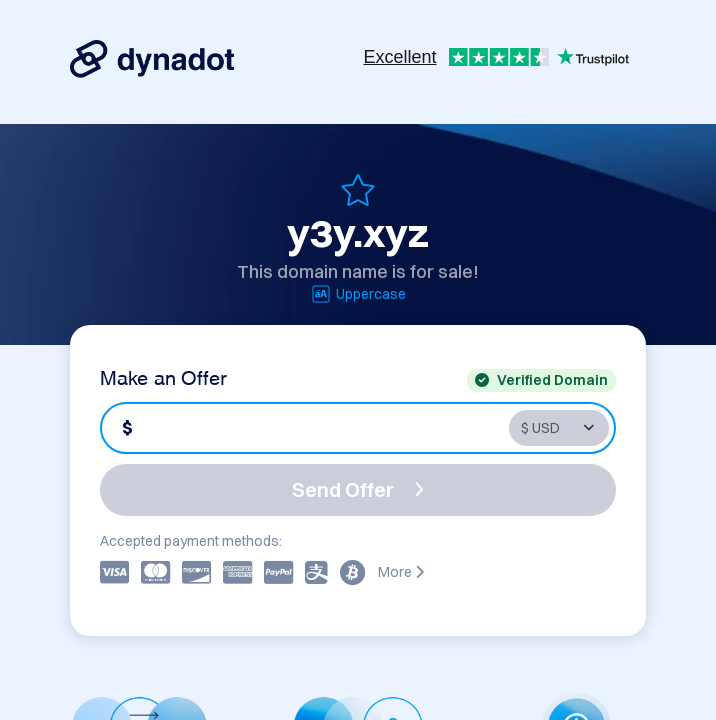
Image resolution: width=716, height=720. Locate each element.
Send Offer (358, 489)
